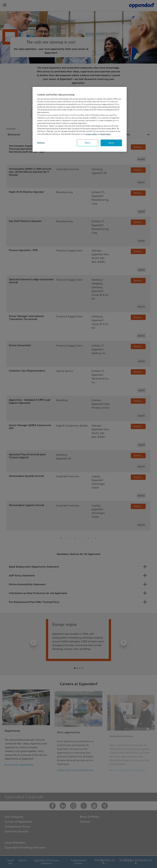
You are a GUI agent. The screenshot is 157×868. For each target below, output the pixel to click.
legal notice (106, 134)
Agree (111, 143)
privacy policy (91, 134)
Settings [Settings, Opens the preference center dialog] (41, 143)
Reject (88, 143)
